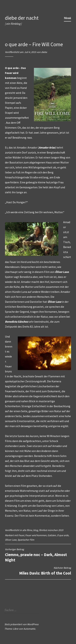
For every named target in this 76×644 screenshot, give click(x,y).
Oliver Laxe (11, 540)
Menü (67, 18)
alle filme (27, 530)
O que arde (63, 535)
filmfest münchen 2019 (51, 530)
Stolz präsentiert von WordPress (21, 624)
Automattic (29, 629)
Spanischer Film (26, 540)
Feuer (21, 535)
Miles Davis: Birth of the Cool (38, 571)
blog (36, 530)
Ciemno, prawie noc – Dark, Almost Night (38, 555)
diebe (44, 52)
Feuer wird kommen (36, 535)
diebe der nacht (22, 18)
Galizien (52, 535)
